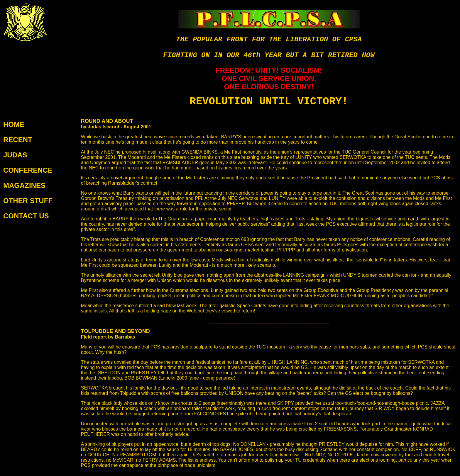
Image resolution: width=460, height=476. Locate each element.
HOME (14, 124)
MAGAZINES (24, 185)
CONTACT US (26, 216)
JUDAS (15, 155)
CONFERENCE (28, 170)
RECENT (18, 140)
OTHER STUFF (28, 201)
